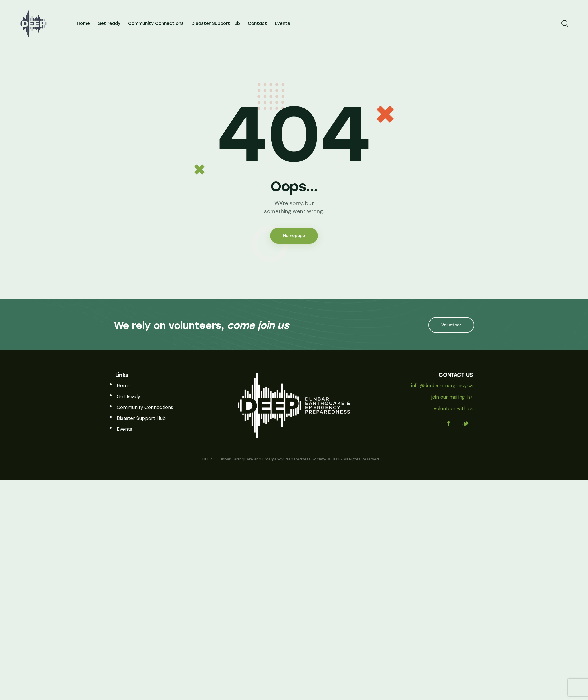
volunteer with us (453, 408)
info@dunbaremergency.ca (442, 385)
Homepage (294, 236)
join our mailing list (452, 397)
